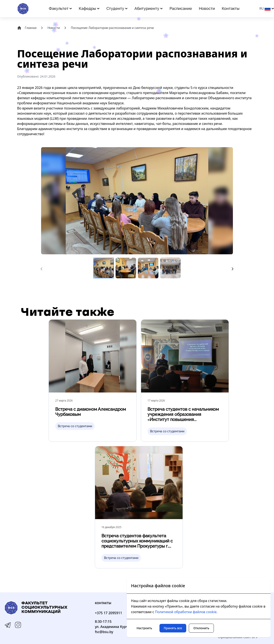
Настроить (144, 628)
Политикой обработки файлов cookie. (186, 612)
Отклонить (201, 628)
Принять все (173, 628)
